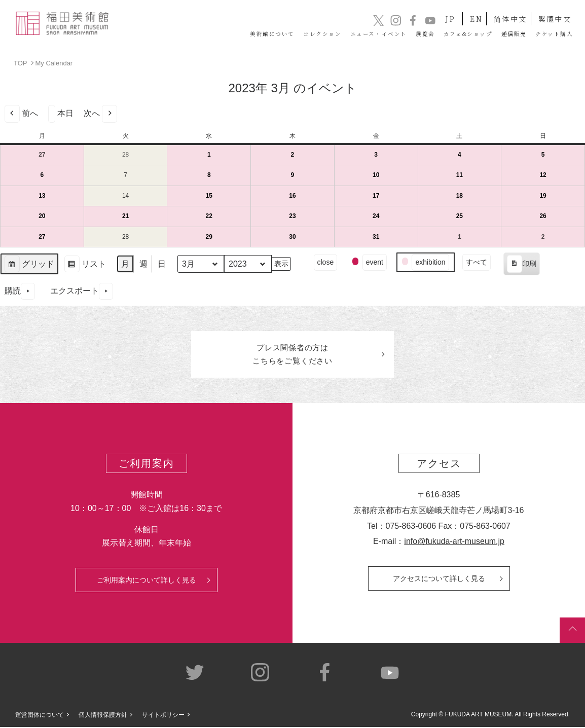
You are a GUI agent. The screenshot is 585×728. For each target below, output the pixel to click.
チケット (547, 34)
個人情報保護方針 (103, 716)
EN (469, 14)
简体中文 (506, 14)
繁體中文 (554, 14)
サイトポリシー (163, 716)
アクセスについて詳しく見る (439, 579)
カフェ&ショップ (432, 34)
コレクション (237, 34)
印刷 (521, 265)
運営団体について (40, 716)
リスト (85, 265)
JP (437, 14)
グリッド (29, 265)
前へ (21, 113)
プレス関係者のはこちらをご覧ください (293, 355)
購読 (20, 291)
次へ (100, 113)
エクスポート (82, 291)
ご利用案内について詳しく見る (147, 581)
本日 (61, 113)
